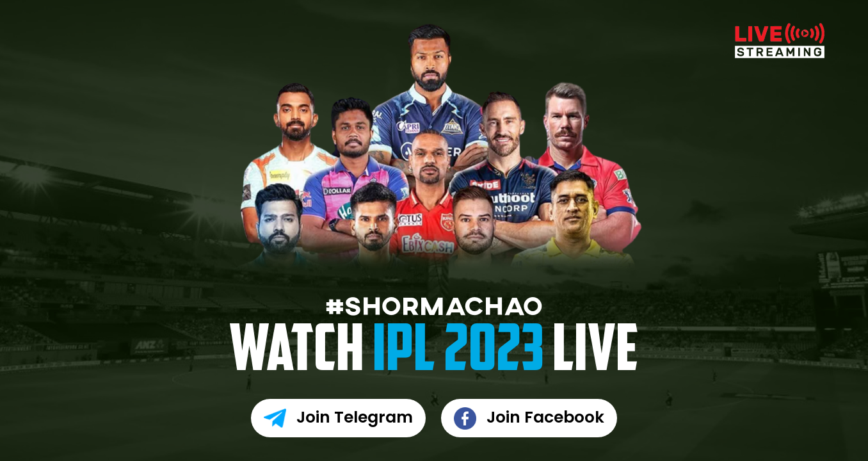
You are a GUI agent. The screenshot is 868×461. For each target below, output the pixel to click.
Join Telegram (338, 418)
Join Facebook (529, 418)
